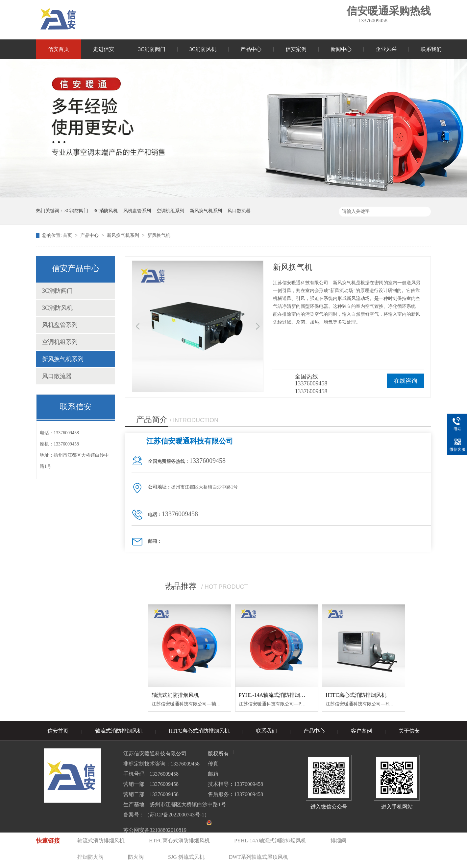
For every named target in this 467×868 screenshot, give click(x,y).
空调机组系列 (170, 211)
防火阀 (136, 857)
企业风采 (386, 49)
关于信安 (409, 731)
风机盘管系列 (137, 211)
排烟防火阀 (90, 857)
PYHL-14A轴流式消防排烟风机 (275, 695)
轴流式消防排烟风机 (175, 695)
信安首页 (59, 49)
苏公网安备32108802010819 (155, 830)
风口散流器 (239, 211)
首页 (68, 235)
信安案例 (296, 49)
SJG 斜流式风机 (186, 857)
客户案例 (361, 731)
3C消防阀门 (152, 49)
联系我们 (431, 49)
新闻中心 (341, 49)
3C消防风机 (203, 49)
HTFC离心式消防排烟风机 (356, 695)
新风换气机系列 (206, 211)
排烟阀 (338, 841)
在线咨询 (406, 381)
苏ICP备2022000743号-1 (177, 815)
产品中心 (251, 49)
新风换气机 (159, 235)
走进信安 (104, 49)
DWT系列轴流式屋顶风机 (258, 857)
